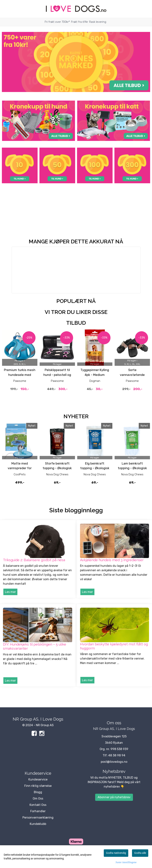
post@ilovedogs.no (114, 762)
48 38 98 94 (117, 755)
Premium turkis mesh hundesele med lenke (20, 375)
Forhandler (38, 811)
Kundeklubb (38, 824)
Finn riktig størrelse (38, 786)
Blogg (38, 792)
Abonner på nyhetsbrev (114, 797)
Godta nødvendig (116, 853)
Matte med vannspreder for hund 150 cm (20, 468)
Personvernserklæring (38, 818)
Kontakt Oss (38, 805)
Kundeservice (38, 779)
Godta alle (140, 853)
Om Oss (38, 798)
